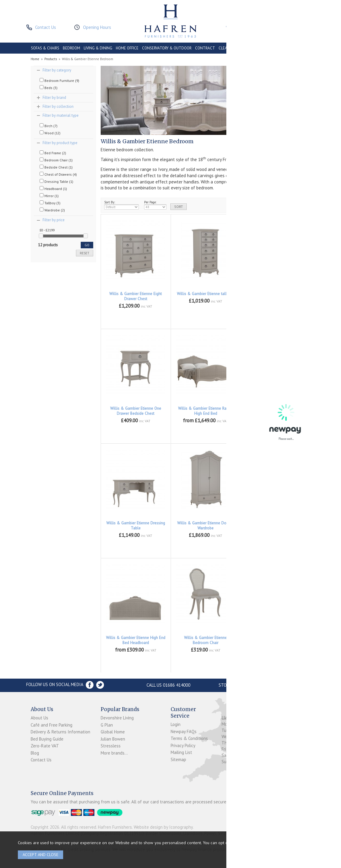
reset (85, 253)
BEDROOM (71, 48)
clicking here (296, 843)
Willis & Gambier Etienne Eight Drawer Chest (136, 296)
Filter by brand (54, 98)
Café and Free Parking (52, 725)
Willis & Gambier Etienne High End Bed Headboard (136, 640)
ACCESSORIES (281, 48)
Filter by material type (61, 115)
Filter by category (57, 70)
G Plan (107, 725)
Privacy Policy (183, 745)
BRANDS (303, 48)
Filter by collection (58, 106)
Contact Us (41, 760)
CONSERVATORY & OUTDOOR (167, 48)
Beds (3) (49, 88)
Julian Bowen (113, 739)
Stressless (111, 746)
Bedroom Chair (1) (56, 160)
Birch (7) (49, 126)
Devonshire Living (117, 718)
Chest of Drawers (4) (58, 174)
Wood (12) (50, 133)
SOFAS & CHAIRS (45, 48)
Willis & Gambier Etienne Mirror (276, 638)
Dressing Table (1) (56, 181)
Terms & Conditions (189, 738)
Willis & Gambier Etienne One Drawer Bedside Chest (136, 411)
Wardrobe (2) (52, 210)
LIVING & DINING (98, 48)
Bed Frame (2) (53, 153)
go (87, 245)
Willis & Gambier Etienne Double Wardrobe (205, 526)
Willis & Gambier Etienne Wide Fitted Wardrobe (275, 526)
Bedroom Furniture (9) (59, 80)
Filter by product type (60, 143)
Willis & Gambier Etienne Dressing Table (136, 526)
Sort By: (122, 205)
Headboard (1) (53, 188)
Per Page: (155, 205)
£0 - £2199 (47, 230)
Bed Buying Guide (47, 739)
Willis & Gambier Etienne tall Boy (206, 294)
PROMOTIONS (254, 48)
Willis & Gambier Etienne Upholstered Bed (275, 411)
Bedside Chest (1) (56, 167)
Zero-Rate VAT (45, 746)
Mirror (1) (49, 196)
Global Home (113, 732)
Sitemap (178, 759)
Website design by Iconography (163, 827)
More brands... (114, 753)
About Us (39, 718)
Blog (35, 753)
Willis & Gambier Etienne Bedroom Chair (205, 640)
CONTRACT (205, 48)
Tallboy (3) (50, 203)
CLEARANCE (229, 48)
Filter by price (54, 220)
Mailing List (181, 752)
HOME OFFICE (127, 48)
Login (176, 724)
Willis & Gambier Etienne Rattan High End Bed (205, 411)
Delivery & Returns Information (60, 732)
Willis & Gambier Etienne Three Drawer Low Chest (275, 296)
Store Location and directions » (254, 685)
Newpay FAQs (184, 731)
